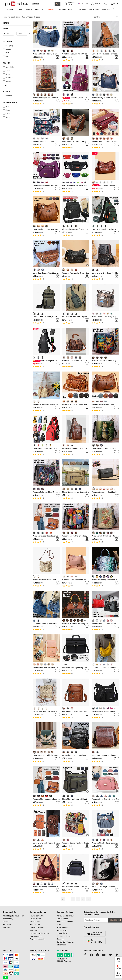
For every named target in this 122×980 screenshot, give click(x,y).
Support (118, 976)
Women (29, 9)
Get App (118, 969)
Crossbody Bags (34, 17)
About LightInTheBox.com (13, 916)
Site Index (7, 925)
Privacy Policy (62, 927)
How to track (35, 922)
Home (6, 17)
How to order (35, 925)
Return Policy (62, 930)
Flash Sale (39, 9)
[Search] (42, 4)
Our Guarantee (36, 936)
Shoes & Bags (15, 17)
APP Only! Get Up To (71, 4)
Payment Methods (37, 939)
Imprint (6, 922)
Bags (24, 17)
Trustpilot (63, 950)
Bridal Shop (81, 9)
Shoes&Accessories (66, 9)
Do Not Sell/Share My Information (65, 943)
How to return (35, 919)
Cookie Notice (62, 919)
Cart (119, 960)
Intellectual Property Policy (65, 923)
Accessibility (8, 919)
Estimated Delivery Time (40, 933)
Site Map (7, 927)
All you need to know (65, 916)
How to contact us (37, 916)
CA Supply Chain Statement (64, 938)
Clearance (51, 9)
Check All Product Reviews (37, 929)
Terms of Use (62, 933)
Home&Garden (108, 9)
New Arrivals (94, 9)
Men (21, 9)
